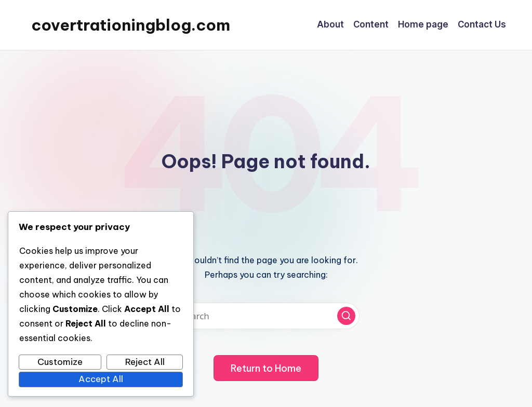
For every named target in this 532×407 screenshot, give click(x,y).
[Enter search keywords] (266, 316)
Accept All (101, 379)
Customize (60, 362)
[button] (346, 316)
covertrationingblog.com (131, 25)
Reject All (145, 362)
